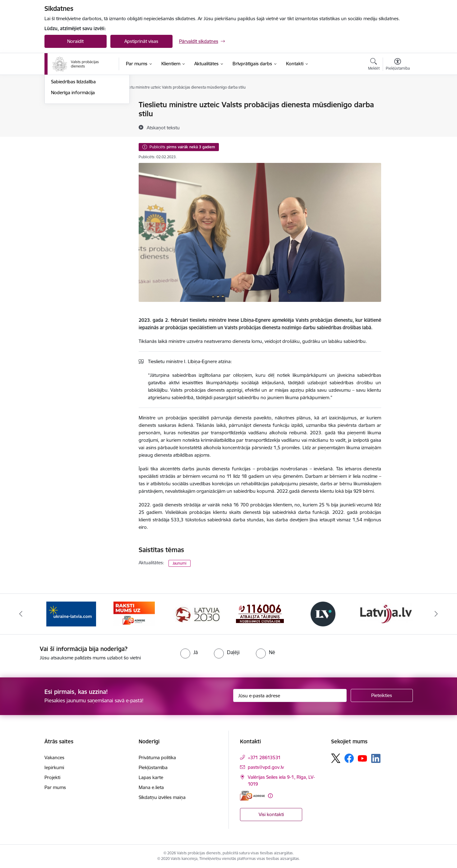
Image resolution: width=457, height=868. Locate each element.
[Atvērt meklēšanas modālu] (374, 65)
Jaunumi (60, 116)
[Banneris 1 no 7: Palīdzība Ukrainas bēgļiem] (71, 614)
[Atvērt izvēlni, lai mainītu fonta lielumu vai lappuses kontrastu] (398, 65)
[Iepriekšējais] (21, 614)
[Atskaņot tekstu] (163, 127)
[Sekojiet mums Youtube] (362, 758)
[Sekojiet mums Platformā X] (336, 758)
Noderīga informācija (73, 159)
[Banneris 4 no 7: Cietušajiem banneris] (260, 614)
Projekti (52, 777)
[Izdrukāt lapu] (397, 102)
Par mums (55, 787)
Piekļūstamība (153, 767)
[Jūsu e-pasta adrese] (290, 695)
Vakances (54, 757)
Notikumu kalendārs (72, 105)
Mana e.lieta (151, 787)
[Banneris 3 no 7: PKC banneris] (197, 614)
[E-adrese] (252, 796)
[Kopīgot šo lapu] (397, 118)
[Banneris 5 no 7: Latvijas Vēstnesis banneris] (323, 614)
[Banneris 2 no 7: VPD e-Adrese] (134, 614)
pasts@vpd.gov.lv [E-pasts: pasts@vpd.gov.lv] (266, 767)
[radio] (189, 652)
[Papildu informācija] (270, 796)
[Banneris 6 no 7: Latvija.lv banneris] (386, 614)
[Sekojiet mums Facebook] (349, 758)
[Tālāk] (436, 614)
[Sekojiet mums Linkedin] (376, 759)
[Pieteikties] (382, 695)
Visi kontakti (271, 814)
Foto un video (65, 138)
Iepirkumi (54, 767)
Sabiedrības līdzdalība (73, 148)
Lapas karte (151, 777)
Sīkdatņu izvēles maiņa (162, 797)
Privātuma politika (157, 757)
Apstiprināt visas (141, 41)
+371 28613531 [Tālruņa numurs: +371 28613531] (264, 757)
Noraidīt (75, 41)
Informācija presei (70, 127)
